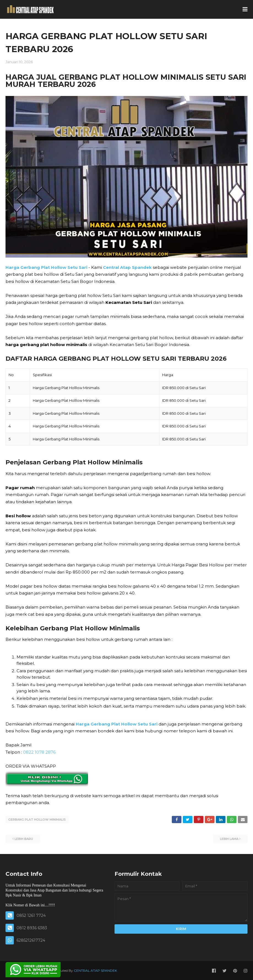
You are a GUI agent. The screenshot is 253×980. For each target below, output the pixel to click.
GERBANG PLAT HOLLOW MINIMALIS (37, 820)
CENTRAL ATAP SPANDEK (95, 970)
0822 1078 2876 (39, 752)
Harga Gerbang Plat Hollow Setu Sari (46, 267)
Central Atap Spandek (127, 267)
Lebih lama (229, 838)
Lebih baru (24, 838)
